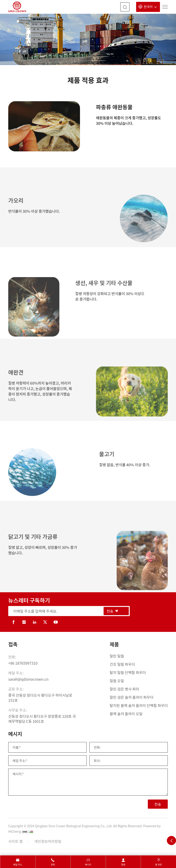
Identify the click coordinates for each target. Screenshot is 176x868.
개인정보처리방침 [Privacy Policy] (48, 841)
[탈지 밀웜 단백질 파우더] (139, 672)
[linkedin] (35, 622)
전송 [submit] (113, 611)
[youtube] (56, 622)
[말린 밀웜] (139, 656)
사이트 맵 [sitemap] (15, 841)
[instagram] (24, 622)
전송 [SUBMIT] (158, 804)
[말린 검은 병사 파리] (139, 689)
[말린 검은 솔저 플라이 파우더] (139, 697)
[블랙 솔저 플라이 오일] (139, 714)
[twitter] (45, 622)
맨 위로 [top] (159, 864)
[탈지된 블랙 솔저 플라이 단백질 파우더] (139, 705)
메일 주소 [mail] (18, 864)
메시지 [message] (88, 864)
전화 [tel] (53, 864)
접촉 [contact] (123, 864)
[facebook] (14, 622)
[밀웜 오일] (139, 681)
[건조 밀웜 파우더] (139, 664)
